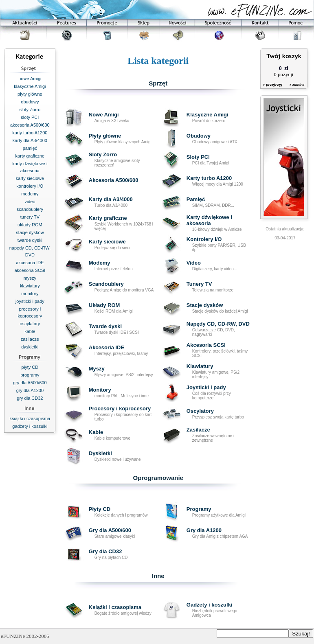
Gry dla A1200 (204, 530)
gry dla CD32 (30, 398)
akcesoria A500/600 (30, 125)
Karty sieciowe (107, 242)
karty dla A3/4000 (30, 140)
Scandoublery (106, 284)
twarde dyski (30, 240)
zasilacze (30, 339)
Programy (199, 509)
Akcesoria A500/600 (114, 180)
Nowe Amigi (104, 115)
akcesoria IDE (30, 263)
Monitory (100, 390)
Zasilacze (198, 430)
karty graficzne (30, 156)
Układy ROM (104, 305)
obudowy (30, 102)
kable (30, 331)
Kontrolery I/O (204, 239)
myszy (30, 278)
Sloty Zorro (103, 154)
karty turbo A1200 (30, 133)
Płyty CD (100, 509)
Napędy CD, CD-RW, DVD (218, 324)
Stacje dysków (205, 305)
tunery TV (30, 217)
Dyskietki (100, 453)
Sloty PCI (198, 157)
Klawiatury (200, 366)
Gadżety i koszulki (210, 605)
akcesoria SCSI (30, 270)
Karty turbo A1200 (209, 178)
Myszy (97, 369)
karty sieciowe (30, 178)
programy (30, 375)
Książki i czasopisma (115, 607)
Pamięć (196, 199)
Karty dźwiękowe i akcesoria (209, 220)
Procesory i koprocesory (120, 409)
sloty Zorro (30, 110)
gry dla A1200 (30, 390)
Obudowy (199, 136)
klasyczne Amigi (30, 86)
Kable (96, 432)
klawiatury (30, 286)
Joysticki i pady (206, 387)
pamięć (30, 148)
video (30, 202)
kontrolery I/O (30, 186)
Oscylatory (200, 411)
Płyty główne (105, 136)
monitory (30, 294)
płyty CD (30, 367)
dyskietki (30, 347)
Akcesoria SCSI (206, 345)
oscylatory (30, 324)
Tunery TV (199, 284)
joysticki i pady (30, 301)
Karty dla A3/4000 (111, 199)
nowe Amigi (30, 79)
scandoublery (30, 209)
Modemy (100, 263)
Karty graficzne (108, 218)
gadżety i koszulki (30, 426)
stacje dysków (30, 232)
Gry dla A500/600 (110, 530)
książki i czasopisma (30, 418)
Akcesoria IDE (106, 347)
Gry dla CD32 (105, 551)
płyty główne (30, 94)
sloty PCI (30, 117)
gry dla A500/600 (30, 383)
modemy (30, 194)
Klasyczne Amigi (208, 115)
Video (194, 263)
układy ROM (30, 225)
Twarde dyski (105, 326)
